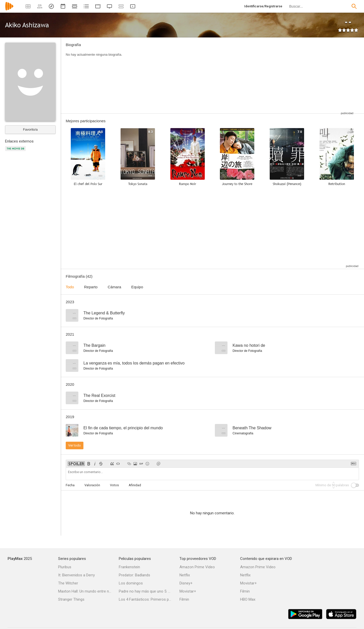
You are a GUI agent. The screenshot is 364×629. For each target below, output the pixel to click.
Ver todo (75, 445)
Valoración (92, 485)
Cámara (114, 287)
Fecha (70, 485)
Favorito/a (30, 129)
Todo (70, 287)
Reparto (91, 287)
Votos (114, 485)
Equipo (137, 287)
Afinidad (135, 485)
